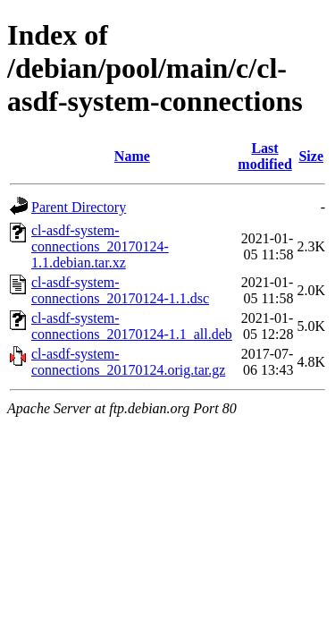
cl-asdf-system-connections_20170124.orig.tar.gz (128, 362)
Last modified (264, 156)
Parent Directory (79, 207)
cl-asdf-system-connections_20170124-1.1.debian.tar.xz (100, 246)
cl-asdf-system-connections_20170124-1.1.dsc (120, 290)
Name (132, 156)
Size (311, 156)
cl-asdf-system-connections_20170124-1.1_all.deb (132, 326)
